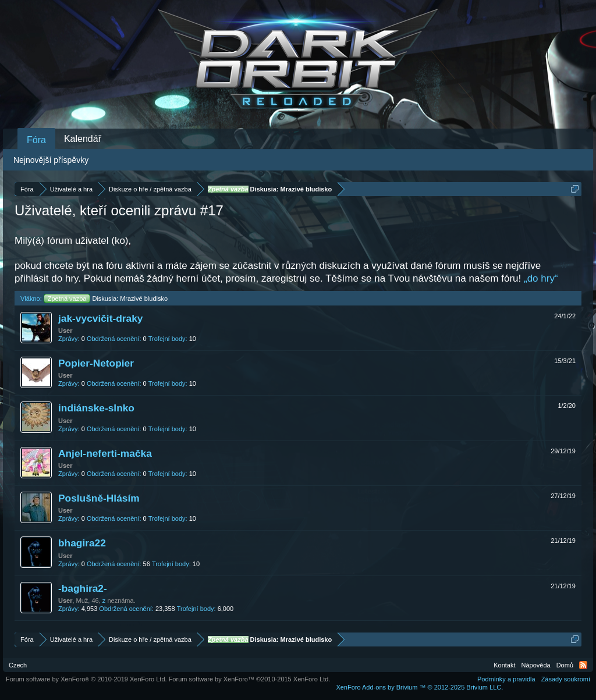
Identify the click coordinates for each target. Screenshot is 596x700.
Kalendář (83, 139)
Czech (18, 665)
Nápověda (536, 665)
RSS (583, 665)
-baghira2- (83, 588)
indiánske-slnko (96, 408)
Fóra (36, 140)
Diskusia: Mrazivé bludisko (106, 299)
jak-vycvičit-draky (100, 318)
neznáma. (121, 600)
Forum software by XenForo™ (250, 679)
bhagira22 (82, 543)
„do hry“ (541, 278)
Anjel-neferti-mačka (105, 453)
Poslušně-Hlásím (99, 498)
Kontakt (504, 665)
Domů (565, 665)
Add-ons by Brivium (419, 687)
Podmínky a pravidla (506, 679)
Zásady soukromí (566, 679)
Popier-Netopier (96, 363)
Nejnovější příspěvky (51, 160)
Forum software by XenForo (86, 679)
